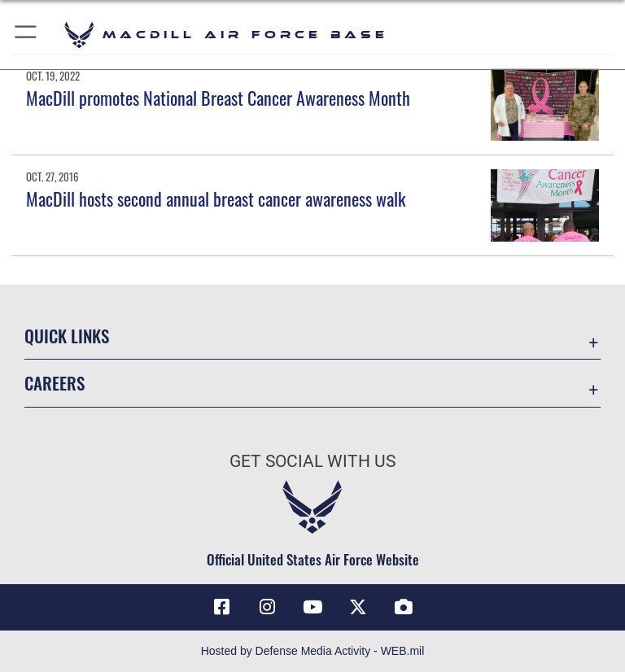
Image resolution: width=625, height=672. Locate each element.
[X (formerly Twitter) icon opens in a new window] (358, 607)
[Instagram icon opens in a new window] (267, 607)
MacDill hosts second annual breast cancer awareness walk (216, 199)
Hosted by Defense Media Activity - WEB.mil (313, 651)
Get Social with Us (312, 461)
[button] (26, 35)
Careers (55, 383)
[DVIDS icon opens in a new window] (404, 607)
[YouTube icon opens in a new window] (312, 607)
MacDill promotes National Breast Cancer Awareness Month (218, 98)
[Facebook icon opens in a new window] (221, 607)
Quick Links (67, 336)
